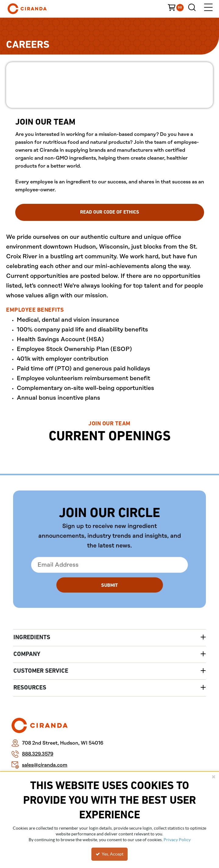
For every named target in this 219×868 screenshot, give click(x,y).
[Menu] (208, 9)
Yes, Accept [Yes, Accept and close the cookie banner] (109, 854)
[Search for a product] (193, 9)
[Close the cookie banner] (214, 777)
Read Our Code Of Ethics (110, 212)
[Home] (37, 9)
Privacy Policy (177, 840)
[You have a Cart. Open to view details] (178, 9)
